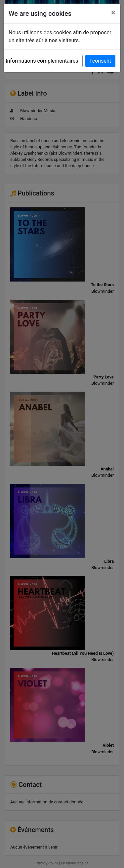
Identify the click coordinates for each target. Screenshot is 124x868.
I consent (100, 61)
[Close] (113, 13)
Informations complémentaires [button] (42, 61)
